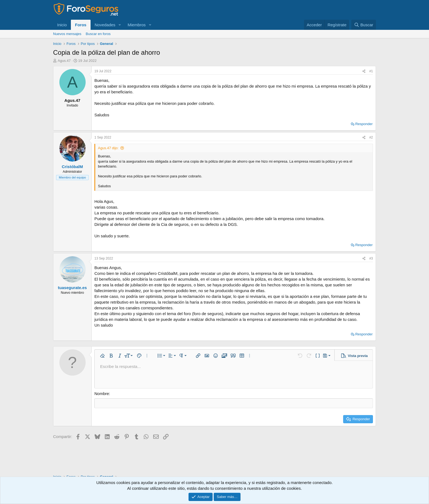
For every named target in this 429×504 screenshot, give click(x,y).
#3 (371, 258)
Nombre (102, 394)
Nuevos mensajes (67, 34)
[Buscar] (364, 25)
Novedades (105, 25)
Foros (81, 25)
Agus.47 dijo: (108, 148)
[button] (120, 25)
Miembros (137, 25)
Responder (364, 124)
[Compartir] (364, 71)
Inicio (62, 25)
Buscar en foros (98, 34)
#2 (371, 137)
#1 (371, 71)
